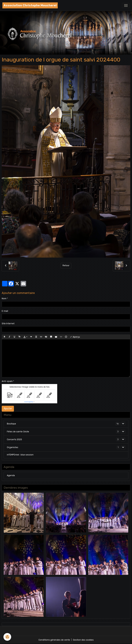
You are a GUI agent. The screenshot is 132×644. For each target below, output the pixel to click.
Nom (4, 299)
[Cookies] (7, 637)
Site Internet (8, 324)
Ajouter (8, 409)
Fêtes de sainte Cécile (18, 432)
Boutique (11, 424)
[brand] (30, 5)
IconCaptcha (29, 402)
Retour (66, 265)
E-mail (5, 311)
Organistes (13, 447)
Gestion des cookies (83, 640)
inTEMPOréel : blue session (20, 455)
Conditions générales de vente (54, 640)
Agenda (11, 475)
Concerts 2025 (14, 439)
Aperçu (75, 337)
